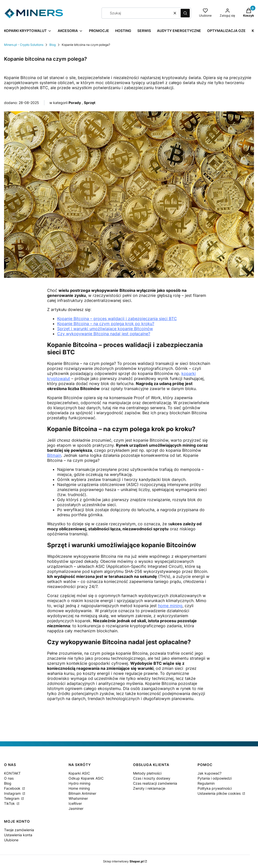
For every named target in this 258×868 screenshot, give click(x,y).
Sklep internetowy (123, 861)
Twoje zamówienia (19, 830)
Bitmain (54, 455)
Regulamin (206, 783)
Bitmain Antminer (82, 793)
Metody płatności (147, 773)
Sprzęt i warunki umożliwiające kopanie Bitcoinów (105, 329)
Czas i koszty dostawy (152, 778)
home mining (170, 606)
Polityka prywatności (215, 788)
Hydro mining (79, 783)
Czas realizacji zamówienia (155, 783)
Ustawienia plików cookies (220, 793)
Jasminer (76, 808)
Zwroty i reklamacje (149, 788)
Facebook (13, 788)
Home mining (79, 788)
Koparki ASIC (79, 773)
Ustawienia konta (18, 835)
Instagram (13, 793)
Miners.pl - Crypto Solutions (24, 45)
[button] (185, 13)
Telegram (12, 798)
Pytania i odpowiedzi (215, 778)
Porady (75, 103)
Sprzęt (90, 103)
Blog (53, 45)
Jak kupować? (209, 773)
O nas (9, 778)
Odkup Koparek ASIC (86, 778)
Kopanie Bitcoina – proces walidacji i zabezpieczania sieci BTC (117, 319)
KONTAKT (12, 773)
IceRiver (75, 803)
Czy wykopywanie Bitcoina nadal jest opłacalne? (104, 334)
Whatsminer (78, 798)
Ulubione (11, 840)
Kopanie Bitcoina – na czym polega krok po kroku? (106, 324)
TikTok (10, 803)
